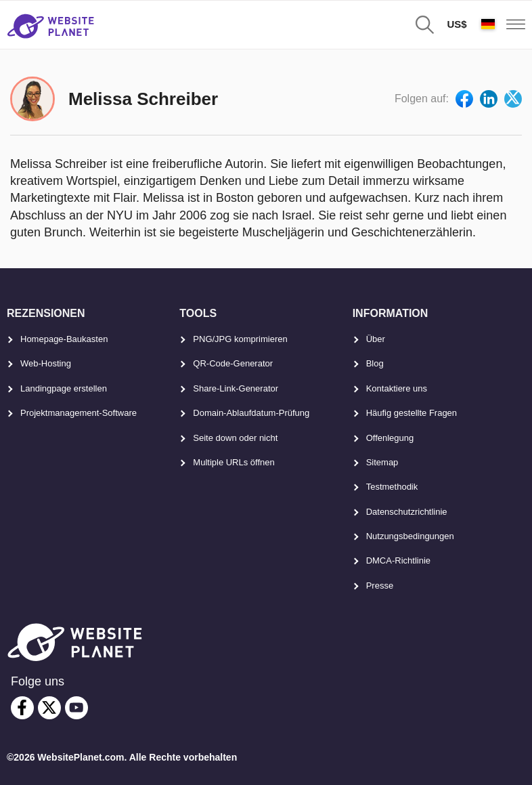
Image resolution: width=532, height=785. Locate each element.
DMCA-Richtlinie (398, 560)
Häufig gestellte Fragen (412, 413)
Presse (380, 586)
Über (376, 339)
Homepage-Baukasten (64, 339)
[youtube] (76, 708)
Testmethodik (392, 487)
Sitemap (382, 462)
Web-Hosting (46, 363)
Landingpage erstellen (64, 388)
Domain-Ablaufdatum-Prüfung (251, 413)
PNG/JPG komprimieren (240, 339)
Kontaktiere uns (397, 388)
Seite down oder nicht (235, 438)
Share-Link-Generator (236, 388)
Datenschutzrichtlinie (407, 512)
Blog (375, 363)
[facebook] (22, 708)
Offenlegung (390, 438)
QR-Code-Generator (233, 363)
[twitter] (49, 708)
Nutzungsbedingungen (410, 536)
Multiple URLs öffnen (234, 462)
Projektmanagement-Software (79, 413)
